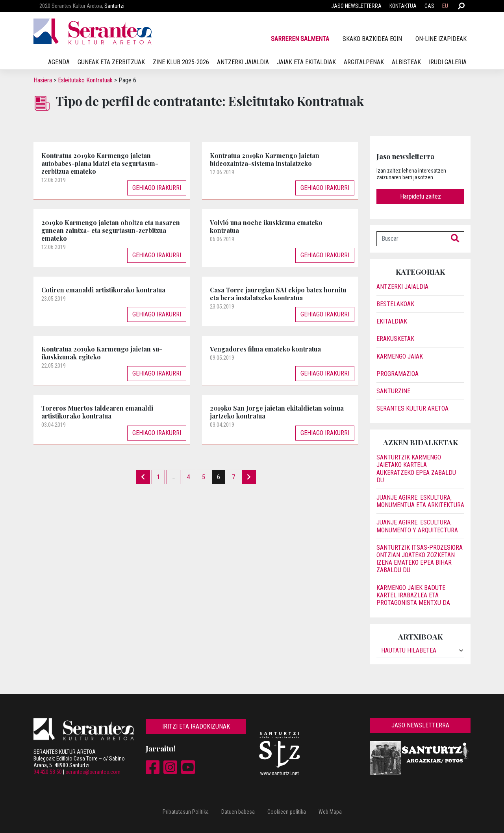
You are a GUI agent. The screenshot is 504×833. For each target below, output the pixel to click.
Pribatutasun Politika (186, 812)
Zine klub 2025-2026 (181, 62)
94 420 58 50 (48, 772)
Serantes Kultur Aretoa (412, 408)
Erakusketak (395, 339)
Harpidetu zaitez (421, 196)
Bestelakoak (395, 304)
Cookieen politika (287, 812)
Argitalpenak (364, 62)
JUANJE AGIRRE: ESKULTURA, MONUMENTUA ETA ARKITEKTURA (420, 501)
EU (445, 6)
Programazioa (397, 374)
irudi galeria (448, 62)
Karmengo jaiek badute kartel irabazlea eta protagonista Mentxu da (413, 595)
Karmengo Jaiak (400, 356)
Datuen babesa (238, 812)
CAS (429, 6)
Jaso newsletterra (356, 6)
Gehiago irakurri (157, 188)
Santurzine (393, 391)
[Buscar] (411, 239)
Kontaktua (403, 6)
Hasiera (43, 80)
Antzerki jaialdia (243, 62)
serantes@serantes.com (93, 772)
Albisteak (406, 62)
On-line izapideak (441, 39)
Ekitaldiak (392, 321)
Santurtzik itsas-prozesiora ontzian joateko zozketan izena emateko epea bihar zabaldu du (420, 559)
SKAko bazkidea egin (372, 39)
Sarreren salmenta (300, 39)
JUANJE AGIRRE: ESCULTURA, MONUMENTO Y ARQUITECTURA (417, 526)
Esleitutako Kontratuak (85, 80)
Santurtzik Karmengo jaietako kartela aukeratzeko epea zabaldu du (416, 469)
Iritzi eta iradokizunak (196, 726)
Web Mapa (330, 812)
